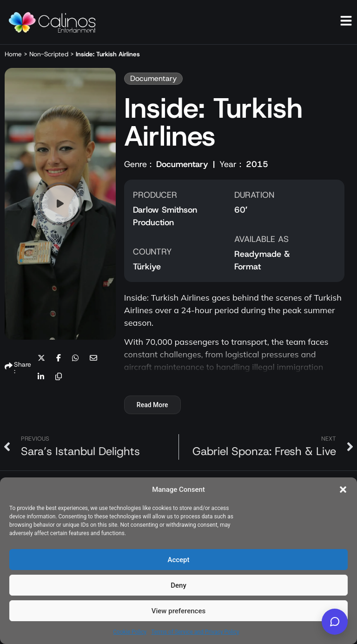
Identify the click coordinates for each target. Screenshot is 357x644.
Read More (152, 405)
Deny (178, 585)
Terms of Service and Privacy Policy (195, 632)
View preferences (178, 611)
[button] (343, 490)
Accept (178, 560)
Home (13, 54)
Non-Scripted (49, 54)
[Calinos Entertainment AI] (335, 622)
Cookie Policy (130, 632)
